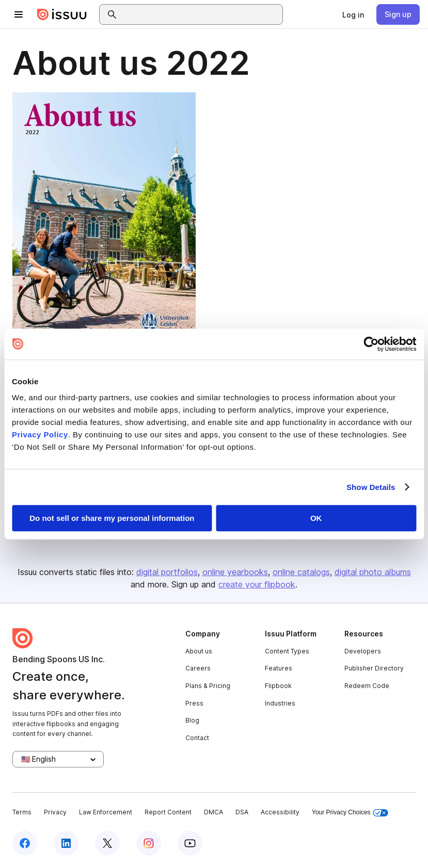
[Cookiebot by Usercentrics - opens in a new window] (371, 344)
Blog (192, 720)
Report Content (168, 812)
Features (279, 668)
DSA (242, 812)
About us (199, 651)
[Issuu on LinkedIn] (66, 843)
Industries (280, 703)
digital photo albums (373, 572)
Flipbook (278, 686)
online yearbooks (235, 572)
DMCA (213, 812)
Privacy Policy (40, 435)
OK (316, 518)
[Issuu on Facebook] (25, 843)
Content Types (287, 651)
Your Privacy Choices (350, 813)
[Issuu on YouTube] (190, 843)
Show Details (371, 487)
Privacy (55, 812)
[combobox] (200, 14)
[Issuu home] (62, 14)
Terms (22, 812)
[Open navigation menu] (19, 14)
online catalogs (301, 572)
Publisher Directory (374, 668)
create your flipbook (257, 584)
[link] (353, 14)
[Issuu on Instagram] (149, 843)
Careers (198, 668)
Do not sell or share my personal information (112, 518)
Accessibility (280, 812)
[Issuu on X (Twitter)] (107, 843)
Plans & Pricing (208, 686)
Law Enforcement (106, 812)
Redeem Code (367, 686)
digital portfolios (167, 572)
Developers (363, 651)
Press (194, 703)
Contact (197, 738)
